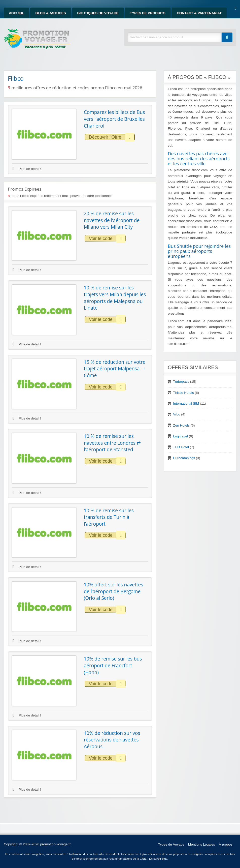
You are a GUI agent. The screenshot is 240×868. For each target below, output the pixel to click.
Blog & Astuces (50, 13)
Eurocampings (184, 458)
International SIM (186, 403)
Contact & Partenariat (199, 13)
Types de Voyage (171, 844)
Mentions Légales (202, 844)
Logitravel (180, 436)
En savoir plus (158, 859)
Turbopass (181, 382)
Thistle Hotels (183, 393)
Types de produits (148, 13)
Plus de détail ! (27, 169)
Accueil (16, 13)
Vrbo (177, 414)
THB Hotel (181, 447)
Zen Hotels (181, 425)
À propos (226, 844)
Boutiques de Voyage (98, 13)
